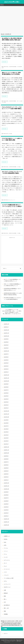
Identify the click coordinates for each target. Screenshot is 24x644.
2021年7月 (6, 426)
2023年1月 (6, 372)
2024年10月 (6, 336)
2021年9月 (6, 420)
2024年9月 (6, 339)
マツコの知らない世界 (9, 578)
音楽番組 (6, 614)
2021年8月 (6, 423)
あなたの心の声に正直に (12, 2)
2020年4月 (6, 471)
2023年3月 (6, 366)
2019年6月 (6, 501)
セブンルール (7, 560)
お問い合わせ (19, 641)
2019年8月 (6, 495)
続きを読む (4, 62)
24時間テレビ (7, 536)
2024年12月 (6, 330)
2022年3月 (6, 402)
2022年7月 (6, 390)
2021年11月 (6, 414)
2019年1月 (6, 516)
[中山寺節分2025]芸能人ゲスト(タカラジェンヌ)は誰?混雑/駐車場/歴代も (13, 298)
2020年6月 (6, 465)
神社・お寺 (6, 608)
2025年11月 (6, 324)
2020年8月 (6, 459)
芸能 (5, 611)
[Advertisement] (12, 19)
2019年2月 (6, 513)
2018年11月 (6, 522)
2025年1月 (6, 327)
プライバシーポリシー (11, 641)
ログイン (6, 633)
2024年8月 (6, 342)
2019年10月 (6, 489)
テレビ (5, 566)
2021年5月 (6, 432)
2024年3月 (6, 348)
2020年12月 (6, 447)
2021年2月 (6, 441)
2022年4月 (6, 399)
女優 (5, 590)
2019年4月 (6, 507)
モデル (5, 581)
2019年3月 (6, 510)
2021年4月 (6, 435)
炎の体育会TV (7, 605)
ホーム (5, 641)
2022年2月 (6, 405)
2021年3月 (6, 438)
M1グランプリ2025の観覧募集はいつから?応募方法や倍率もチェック (12, 280)
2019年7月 (6, 498)
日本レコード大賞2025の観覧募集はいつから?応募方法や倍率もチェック (13, 285)
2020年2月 (6, 477)
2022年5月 (6, 396)
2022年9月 (6, 384)
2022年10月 (6, 381)
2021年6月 (6, 429)
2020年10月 (6, 453)
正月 (5, 602)
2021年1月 (6, 444)
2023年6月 (6, 357)
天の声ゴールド (7, 587)
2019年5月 (6, 504)
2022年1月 (6, 408)
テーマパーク (7, 569)
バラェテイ (6, 575)
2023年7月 (6, 354)
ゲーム (5, 554)
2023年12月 (6, 351)
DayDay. (6, 539)
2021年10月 (6, 417)
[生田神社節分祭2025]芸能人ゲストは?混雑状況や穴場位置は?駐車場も (13, 294)
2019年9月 (6, 492)
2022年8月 (6, 387)
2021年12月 (6, 411)
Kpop (11, 134)
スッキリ (6, 557)
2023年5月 (6, 360)
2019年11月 (6, 486)
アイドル (6, 548)
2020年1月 (6, 480)
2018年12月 (6, 519)
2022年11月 (6, 378)
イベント (6, 551)
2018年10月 (6, 525)
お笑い (5, 545)
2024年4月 (6, 345)
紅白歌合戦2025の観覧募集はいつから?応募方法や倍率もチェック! (12, 289)
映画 (19, 233)
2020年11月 (6, 450)
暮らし (5, 599)
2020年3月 (6, 474)
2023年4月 (6, 363)
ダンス (5, 563)
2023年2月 (6, 369)
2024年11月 (6, 333)
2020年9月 (6, 456)
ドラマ (5, 572)
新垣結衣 (6, 593)
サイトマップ (7, 642)
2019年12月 (6, 483)
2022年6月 (6, 393)
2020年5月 (6, 468)
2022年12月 (6, 375)
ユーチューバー (12, 200)
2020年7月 (6, 462)
